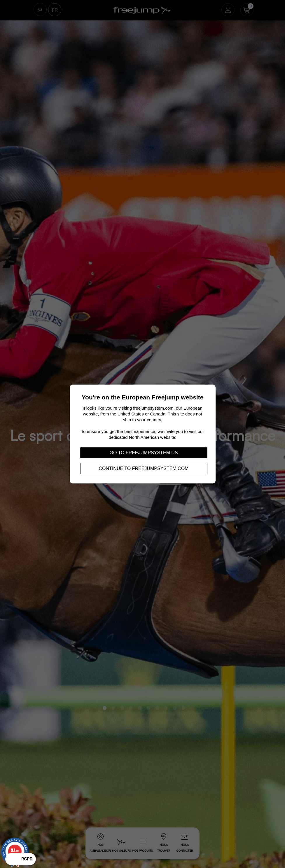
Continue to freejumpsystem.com (144, 468)
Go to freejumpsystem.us (144, 453)
